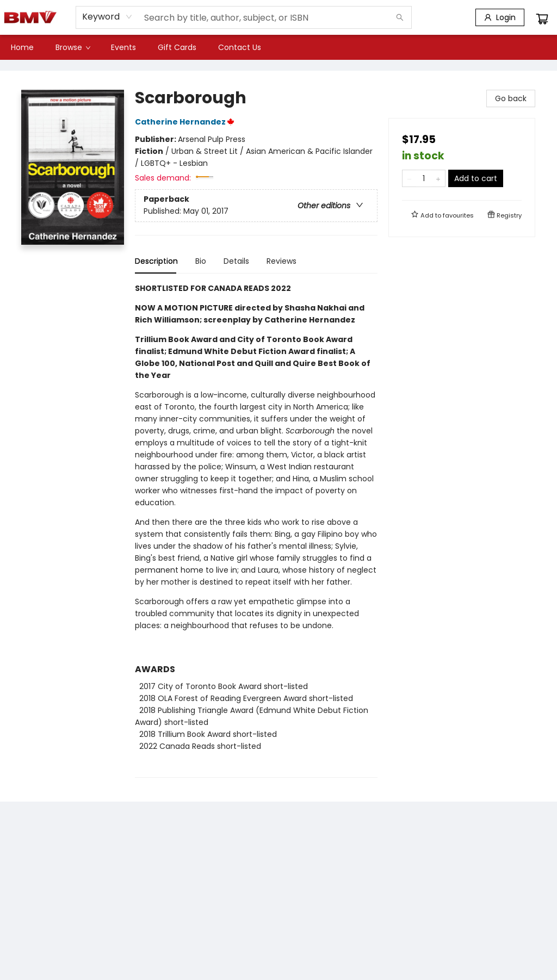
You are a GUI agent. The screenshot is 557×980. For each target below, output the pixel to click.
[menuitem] (22, 47)
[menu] (278, 47)
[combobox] (107, 17)
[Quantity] (424, 178)
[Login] (500, 17)
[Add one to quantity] (438, 178)
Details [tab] (236, 261)
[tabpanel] (256, 530)
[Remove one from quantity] (409, 178)
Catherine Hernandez (186, 122)
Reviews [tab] (281, 261)
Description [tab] (156, 261)
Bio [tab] (201, 261)
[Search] (400, 17)
